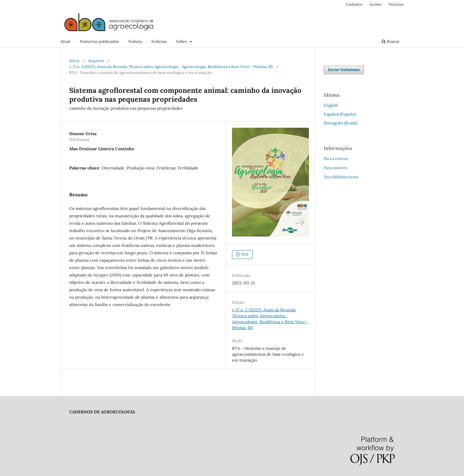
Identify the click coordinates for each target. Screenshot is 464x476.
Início (74, 61)
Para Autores (335, 168)
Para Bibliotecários (341, 177)
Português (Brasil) (340, 123)
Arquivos (96, 61)
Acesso (376, 4)
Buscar (391, 41)
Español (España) (340, 114)
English (331, 105)
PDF (244, 254)
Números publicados (99, 41)
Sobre (182, 41)
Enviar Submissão (344, 70)
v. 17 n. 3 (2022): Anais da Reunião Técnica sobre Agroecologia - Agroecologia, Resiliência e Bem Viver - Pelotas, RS (171, 67)
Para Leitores (336, 159)
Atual (65, 41)
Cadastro (354, 4)
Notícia (135, 41)
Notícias (159, 41)
